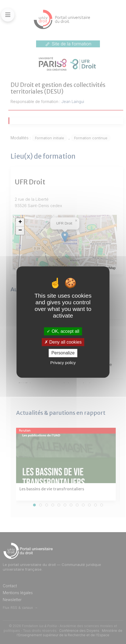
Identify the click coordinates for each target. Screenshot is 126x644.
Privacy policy (63, 363)
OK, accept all (63, 331)
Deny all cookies (63, 342)
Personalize (63, 353)
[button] (20, 222)
